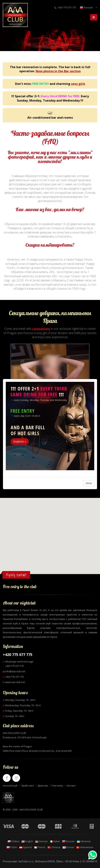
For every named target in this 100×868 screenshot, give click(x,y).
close (89, 467)
